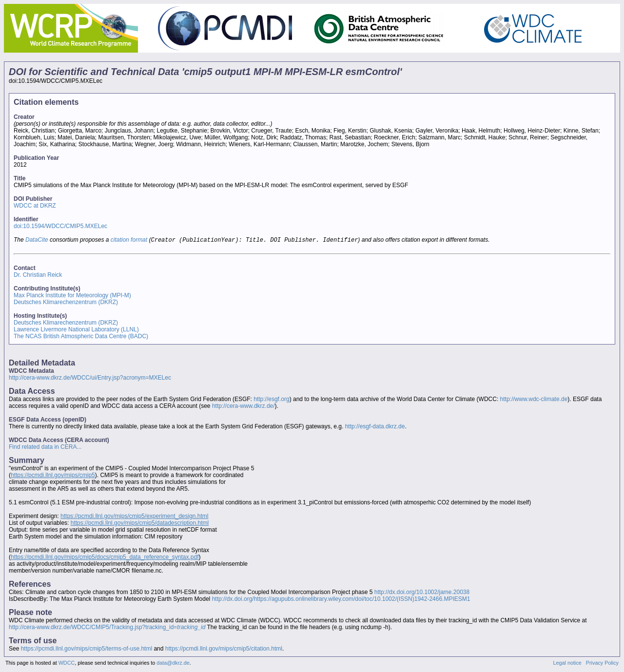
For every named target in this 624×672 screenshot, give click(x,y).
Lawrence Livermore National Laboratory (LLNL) (76, 330)
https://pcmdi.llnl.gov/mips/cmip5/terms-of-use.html (87, 650)
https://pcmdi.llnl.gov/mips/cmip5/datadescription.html (140, 524)
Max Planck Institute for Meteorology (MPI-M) (72, 296)
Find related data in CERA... (45, 448)
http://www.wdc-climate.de (534, 400)
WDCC (67, 664)
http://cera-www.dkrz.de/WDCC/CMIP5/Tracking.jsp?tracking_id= (107, 628)
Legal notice (567, 664)
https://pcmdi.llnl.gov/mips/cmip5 (53, 476)
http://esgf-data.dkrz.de (375, 427)
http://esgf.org (271, 400)
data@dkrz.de (173, 664)
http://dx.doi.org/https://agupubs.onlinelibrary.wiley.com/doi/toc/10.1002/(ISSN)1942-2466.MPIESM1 (341, 600)
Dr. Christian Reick (38, 276)
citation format (129, 241)
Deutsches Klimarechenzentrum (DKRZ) (66, 303)
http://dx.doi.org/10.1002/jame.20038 (422, 593)
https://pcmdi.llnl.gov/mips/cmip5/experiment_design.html (134, 517)
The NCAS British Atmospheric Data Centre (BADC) (81, 337)
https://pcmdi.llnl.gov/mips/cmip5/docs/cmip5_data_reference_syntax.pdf (105, 558)
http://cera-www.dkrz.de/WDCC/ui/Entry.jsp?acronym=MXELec (90, 379)
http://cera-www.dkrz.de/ (244, 407)
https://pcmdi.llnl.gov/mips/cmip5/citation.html (224, 650)
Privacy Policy (602, 664)
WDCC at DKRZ (35, 206)
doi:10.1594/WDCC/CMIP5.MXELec (60, 226)
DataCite (37, 241)
